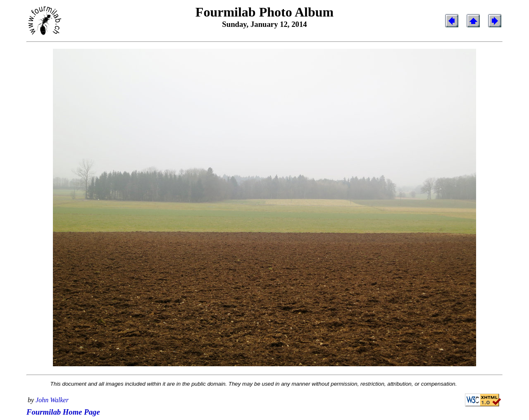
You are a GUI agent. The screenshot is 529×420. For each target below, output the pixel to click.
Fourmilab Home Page (63, 412)
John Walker (52, 400)
